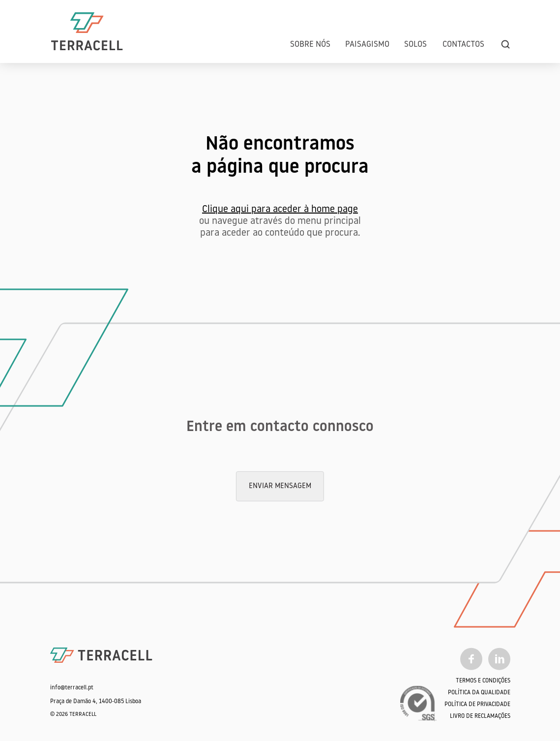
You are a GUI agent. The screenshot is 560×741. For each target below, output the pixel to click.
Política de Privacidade (477, 705)
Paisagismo (367, 45)
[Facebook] (471, 659)
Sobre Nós (310, 45)
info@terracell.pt (72, 688)
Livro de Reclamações (480, 716)
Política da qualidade (479, 693)
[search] (505, 45)
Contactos (463, 45)
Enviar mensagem (280, 486)
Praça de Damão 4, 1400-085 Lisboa (96, 702)
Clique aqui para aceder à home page (280, 210)
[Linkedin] (499, 659)
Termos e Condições (483, 681)
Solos (415, 45)
